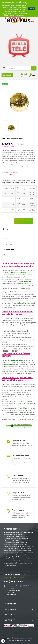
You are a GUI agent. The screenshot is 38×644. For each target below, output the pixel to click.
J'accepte (31, 9)
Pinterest (12, 245)
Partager (3, 245)
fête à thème (23, 408)
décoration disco (24, 303)
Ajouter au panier (23, 221)
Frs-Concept (26, 640)
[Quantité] (7, 221)
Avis (3, 255)
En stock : (5, 175)
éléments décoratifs (9, 365)
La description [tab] (8, 250)
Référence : (6, 172)
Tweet (7, 245)
